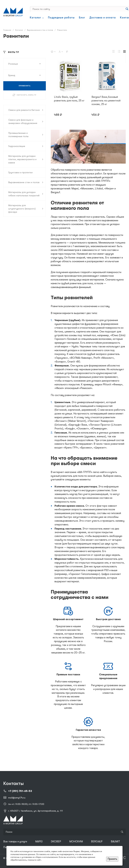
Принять (112, 859)
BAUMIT (115, 842)
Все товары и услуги (15, 842)
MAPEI (39, 842)
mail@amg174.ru (17, 798)
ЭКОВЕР (56, 842)
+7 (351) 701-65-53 (20, 791)
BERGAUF (97, 842)
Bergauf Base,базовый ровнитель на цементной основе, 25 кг (106, 101)
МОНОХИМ (76, 842)
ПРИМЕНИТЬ (25, 86)
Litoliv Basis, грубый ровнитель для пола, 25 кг (69, 99)
